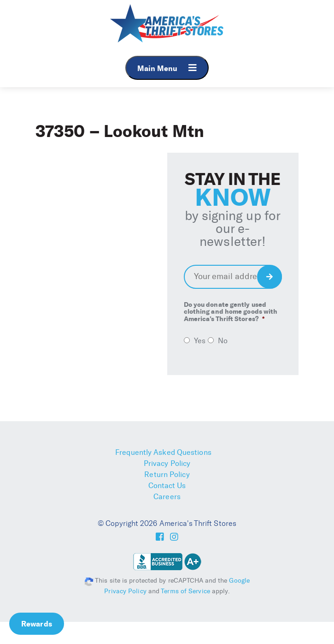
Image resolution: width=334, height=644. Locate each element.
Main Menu (167, 68)
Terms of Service (185, 591)
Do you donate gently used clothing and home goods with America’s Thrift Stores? (231, 312)
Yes (200, 341)
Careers (167, 497)
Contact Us (167, 486)
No (223, 341)
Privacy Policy (167, 463)
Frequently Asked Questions (163, 452)
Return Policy (167, 474)
